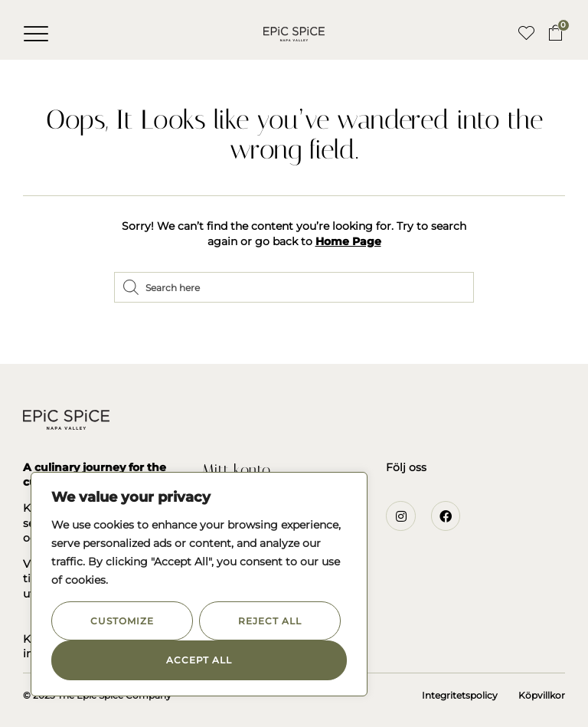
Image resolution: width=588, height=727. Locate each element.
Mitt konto (236, 470)
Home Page (348, 241)
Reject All (269, 621)
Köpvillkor (542, 695)
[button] (36, 34)
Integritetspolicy (460, 695)
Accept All (199, 660)
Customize (122, 621)
